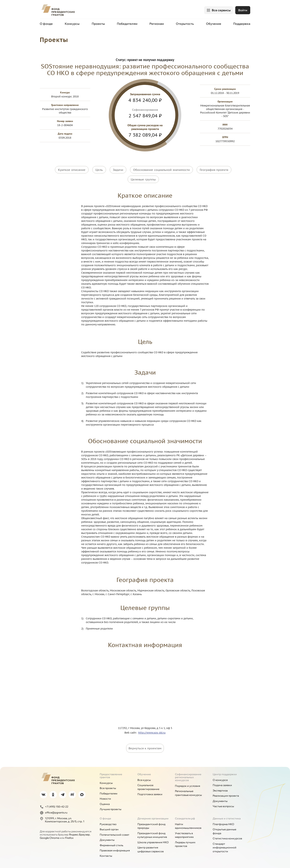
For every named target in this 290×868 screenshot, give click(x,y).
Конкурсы (72, 24)
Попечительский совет (114, 834)
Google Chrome (49, 837)
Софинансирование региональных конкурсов (188, 776)
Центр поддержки (225, 773)
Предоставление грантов (111, 775)
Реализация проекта (226, 795)
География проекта (214, 169)
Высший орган (109, 828)
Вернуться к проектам (145, 747)
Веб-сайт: (131, 732)
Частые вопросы (223, 805)
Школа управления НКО (153, 841)
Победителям (127, 24)
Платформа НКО (223, 823)
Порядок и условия (188, 785)
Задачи (118, 169)
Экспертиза (220, 789)
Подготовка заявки (150, 793)
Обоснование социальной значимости (161, 169)
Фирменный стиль (111, 844)
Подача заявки (222, 784)
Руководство (108, 823)
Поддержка (242, 24)
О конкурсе (220, 779)
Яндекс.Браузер (79, 834)
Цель (99, 169)
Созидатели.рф (185, 817)
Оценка (105, 803)
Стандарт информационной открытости (225, 846)
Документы (220, 800)
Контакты (106, 855)
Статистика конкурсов (227, 837)
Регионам (157, 24)
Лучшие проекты (111, 808)
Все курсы (144, 779)
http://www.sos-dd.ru (152, 732)
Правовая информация (115, 850)
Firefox (69, 837)
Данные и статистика (227, 817)
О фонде (46, 24)
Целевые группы (143, 179)
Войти (243, 10)
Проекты (98, 24)
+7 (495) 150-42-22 (54, 806)
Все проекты (108, 787)
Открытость (185, 24)
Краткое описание (72, 169)
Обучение (214, 24)
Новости (105, 798)
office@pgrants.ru (54, 812)
